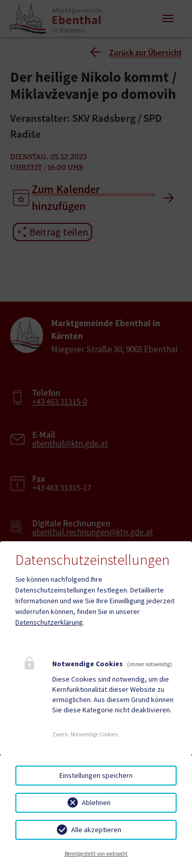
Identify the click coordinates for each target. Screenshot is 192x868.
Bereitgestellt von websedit (96, 854)
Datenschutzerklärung (49, 622)
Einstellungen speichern (96, 775)
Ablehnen (96, 802)
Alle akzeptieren (96, 830)
